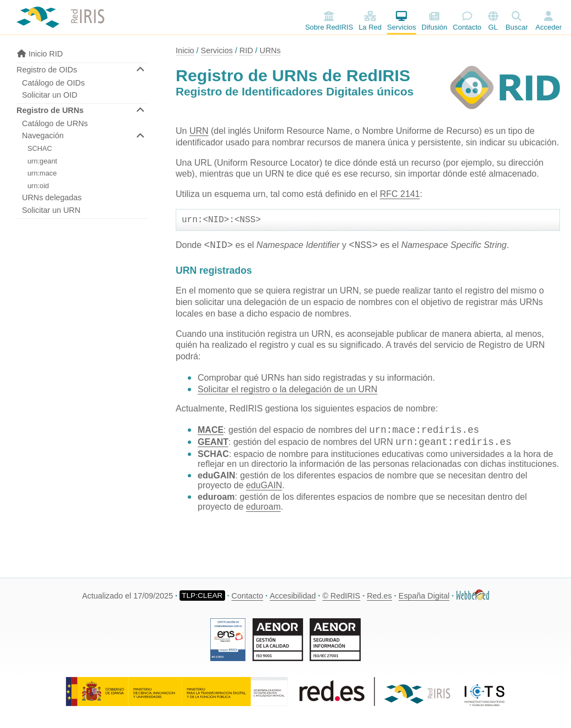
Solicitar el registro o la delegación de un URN (287, 391)
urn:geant (42, 161)
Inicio (185, 50)
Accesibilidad (293, 596)
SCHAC (40, 148)
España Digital (424, 596)
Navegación (43, 136)
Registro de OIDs (47, 70)
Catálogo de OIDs (53, 83)
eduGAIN (264, 487)
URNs (270, 50)
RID (246, 50)
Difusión (435, 21)
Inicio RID (40, 54)
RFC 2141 (400, 194)
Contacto (467, 21)
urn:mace (42, 173)
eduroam (263, 509)
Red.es (379, 596)
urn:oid (38, 186)
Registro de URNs (50, 110)
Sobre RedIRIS (329, 21)
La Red (370, 21)
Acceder (548, 27)
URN (199, 131)
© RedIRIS (341, 596)
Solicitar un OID (50, 95)
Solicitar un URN (51, 210)
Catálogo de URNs (55, 123)
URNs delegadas (52, 197)
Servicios (402, 21)
